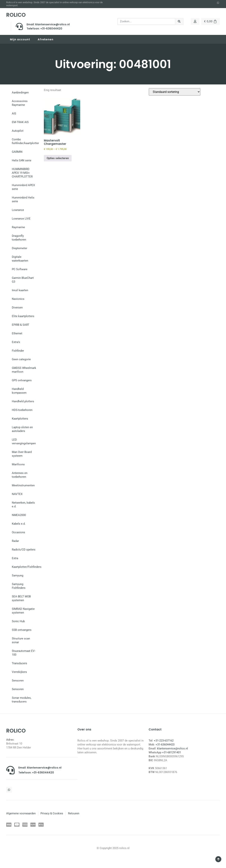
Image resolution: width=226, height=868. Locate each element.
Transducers (19, 663)
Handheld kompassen (19, 391)
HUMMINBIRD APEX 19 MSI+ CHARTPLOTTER (22, 173)
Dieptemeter (19, 248)
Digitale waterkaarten (20, 259)
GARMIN (17, 152)
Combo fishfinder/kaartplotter (25, 141)
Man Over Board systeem (22, 454)
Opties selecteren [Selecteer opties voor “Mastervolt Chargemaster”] (58, 158)
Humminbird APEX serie (23, 187)
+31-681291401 (172, 752)
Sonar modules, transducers (22, 700)
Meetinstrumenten (23, 485)
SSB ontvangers (22, 630)
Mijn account (20, 39)
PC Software (20, 269)
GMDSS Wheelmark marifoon (24, 370)
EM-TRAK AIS (20, 122)
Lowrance (18, 210)
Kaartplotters (20, 419)
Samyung (18, 575)
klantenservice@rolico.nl (172, 748)
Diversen (17, 308)
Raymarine (18, 227)
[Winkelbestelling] (175, 92)
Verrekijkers (19, 672)
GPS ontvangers (22, 380)
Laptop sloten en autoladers (22, 429)
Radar (15, 541)
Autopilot (18, 131)
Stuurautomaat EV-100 (24, 653)
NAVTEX (17, 494)
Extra (15, 558)
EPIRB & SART (21, 325)
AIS (14, 114)
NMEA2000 (19, 515)
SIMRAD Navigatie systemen (23, 611)
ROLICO (16, 15)
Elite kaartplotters (23, 316)
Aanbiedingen (20, 93)
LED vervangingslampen (24, 442)
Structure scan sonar (21, 640)
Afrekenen (46, 39)
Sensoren (18, 681)
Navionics (18, 299)
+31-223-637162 (164, 741)
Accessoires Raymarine (20, 103)
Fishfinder (18, 351)
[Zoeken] (179, 21)
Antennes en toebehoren (20, 475)
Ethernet (17, 333)
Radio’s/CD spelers (24, 550)
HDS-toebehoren (22, 410)
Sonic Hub (18, 621)
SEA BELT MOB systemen (21, 598)
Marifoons (18, 464)
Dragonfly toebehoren (19, 238)
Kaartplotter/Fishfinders (26, 567)
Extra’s (16, 342)
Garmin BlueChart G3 (23, 280)
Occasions (18, 532)
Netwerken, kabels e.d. (23, 505)
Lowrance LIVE (21, 219)
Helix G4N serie (22, 160)
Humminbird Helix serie (23, 199)
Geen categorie (21, 359)
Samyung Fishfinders (19, 586)
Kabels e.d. (19, 524)
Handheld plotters (23, 401)
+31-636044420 (165, 745)
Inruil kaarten (20, 290)
